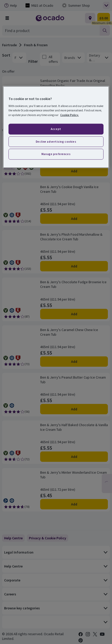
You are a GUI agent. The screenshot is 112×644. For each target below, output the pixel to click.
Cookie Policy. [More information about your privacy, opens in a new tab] (70, 115)
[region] (56, 127)
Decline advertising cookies (56, 141)
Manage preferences (56, 154)
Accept (56, 129)
